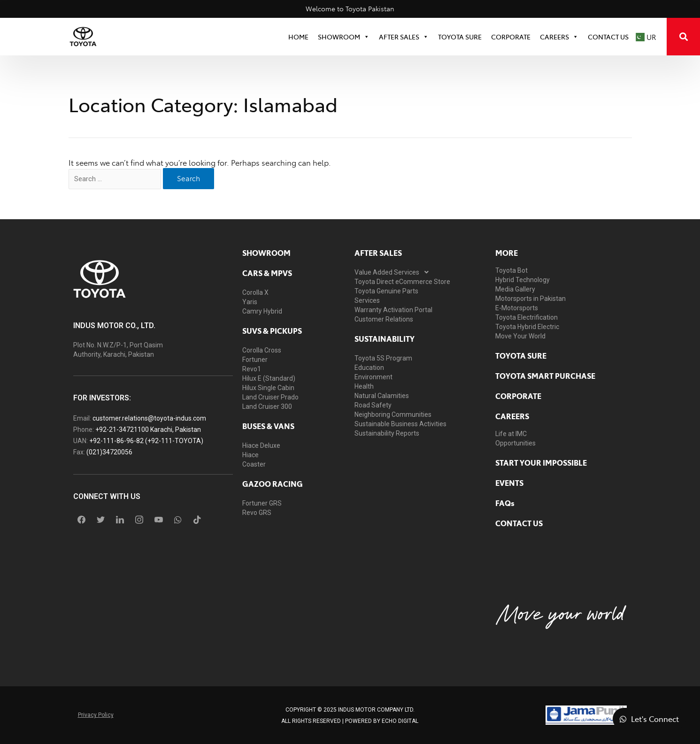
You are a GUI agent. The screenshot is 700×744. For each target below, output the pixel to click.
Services (367, 300)
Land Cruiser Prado (270, 397)
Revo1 (252, 369)
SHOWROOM (344, 37)
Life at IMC (511, 434)
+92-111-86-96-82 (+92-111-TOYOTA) (146, 441)
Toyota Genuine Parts (386, 291)
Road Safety (373, 405)
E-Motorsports (517, 308)
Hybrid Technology (523, 280)
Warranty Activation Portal (393, 310)
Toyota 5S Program (383, 358)
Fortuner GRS (262, 503)
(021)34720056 (109, 452)
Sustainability (385, 338)
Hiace (250, 455)
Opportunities (515, 443)
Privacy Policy (96, 715)
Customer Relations (384, 319)
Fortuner (255, 360)
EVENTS (509, 483)
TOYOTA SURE (460, 37)
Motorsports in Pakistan (531, 299)
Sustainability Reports (387, 433)
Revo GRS (257, 513)
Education (369, 368)
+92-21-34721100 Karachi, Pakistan (148, 430)
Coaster (254, 464)
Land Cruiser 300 (267, 407)
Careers (559, 37)
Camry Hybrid (262, 311)
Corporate (518, 396)
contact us (519, 523)
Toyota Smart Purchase (545, 376)
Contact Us (608, 37)
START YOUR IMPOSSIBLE (541, 462)
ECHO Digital (400, 721)
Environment (373, 377)
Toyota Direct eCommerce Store (402, 282)
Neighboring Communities (393, 414)
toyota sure (521, 355)
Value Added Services (394, 272)
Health (364, 386)
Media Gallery (515, 289)
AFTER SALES (378, 253)
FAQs (505, 503)
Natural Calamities (382, 396)
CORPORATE (511, 37)
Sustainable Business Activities (400, 424)
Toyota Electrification (527, 317)
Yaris (250, 302)
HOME (298, 37)
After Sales (404, 37)
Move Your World (520, 336)
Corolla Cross (262, 350)
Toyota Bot (512, 270)
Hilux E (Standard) (269, 378)
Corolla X (255, 292)
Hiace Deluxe (261, 445)
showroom (266, 253)
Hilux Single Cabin (268, 388)
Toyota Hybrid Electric (527, 327)
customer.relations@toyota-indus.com (149, 418)
